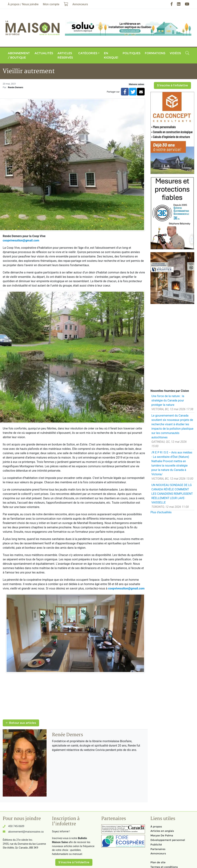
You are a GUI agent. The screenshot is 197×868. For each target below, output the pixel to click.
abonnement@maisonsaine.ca (26, 832)
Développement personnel (168, 840)
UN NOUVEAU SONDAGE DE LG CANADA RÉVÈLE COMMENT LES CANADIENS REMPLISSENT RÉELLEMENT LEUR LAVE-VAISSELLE (172, 494)
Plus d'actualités (161, 512)
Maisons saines (136, 84)
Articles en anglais (162, 831)
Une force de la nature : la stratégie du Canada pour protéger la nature (168, 400)
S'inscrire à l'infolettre (172, 85)
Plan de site (158, 862)
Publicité (156, 845)
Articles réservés (65, 55)
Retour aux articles (21, 723)
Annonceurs (158, 853)
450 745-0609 (16, 826)
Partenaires (158, 849)
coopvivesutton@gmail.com (21, 240)
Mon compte (51, 4)
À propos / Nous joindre (23, 4)
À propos (156, 827)
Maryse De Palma (162, 835)
